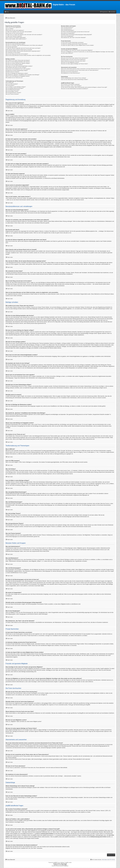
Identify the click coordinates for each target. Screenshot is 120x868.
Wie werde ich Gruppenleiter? (68, 33)
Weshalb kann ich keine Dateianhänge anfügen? (17, 70)
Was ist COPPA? (10, 29)
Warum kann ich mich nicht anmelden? (14, 33)
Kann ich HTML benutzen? (12, 84)
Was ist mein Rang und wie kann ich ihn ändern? (17, 54)
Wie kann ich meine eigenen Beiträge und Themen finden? (75, 64)
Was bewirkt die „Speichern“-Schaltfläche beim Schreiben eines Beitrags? (22, 75)
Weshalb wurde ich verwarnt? (12, 72)
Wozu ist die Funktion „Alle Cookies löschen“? (16, 39)
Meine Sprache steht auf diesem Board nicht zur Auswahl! (19, 50)
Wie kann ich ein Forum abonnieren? (70, 72)
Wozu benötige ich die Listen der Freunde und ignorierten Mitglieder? (77, 50)
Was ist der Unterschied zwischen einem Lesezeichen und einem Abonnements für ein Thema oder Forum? (86, 69)
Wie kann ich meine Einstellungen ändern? (15, 44)
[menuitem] (7, 12)
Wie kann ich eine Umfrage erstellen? (14, 65)
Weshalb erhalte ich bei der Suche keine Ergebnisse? (73, 59)
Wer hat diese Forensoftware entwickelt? (70, 84)
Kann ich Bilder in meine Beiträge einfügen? (16, 87)
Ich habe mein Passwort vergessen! (14, 36)
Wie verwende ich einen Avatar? (13, 52)
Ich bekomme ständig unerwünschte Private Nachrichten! (74, 44)
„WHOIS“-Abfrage (10, 832)
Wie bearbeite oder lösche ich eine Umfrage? (16, 68)
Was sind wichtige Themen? (12, 91)
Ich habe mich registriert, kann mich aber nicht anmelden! (19, 32)
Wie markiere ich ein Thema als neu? (14, 78)
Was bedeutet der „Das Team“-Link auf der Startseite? (73, 37)
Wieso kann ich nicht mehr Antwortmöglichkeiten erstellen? (19, 66)
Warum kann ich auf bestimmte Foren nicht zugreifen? (18, 69)
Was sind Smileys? (10, 85)
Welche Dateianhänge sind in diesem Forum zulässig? (74, 78)
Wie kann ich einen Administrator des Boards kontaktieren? (75, 89)
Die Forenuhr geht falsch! (11, 47)
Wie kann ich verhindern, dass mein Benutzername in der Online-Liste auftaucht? (24, 45)
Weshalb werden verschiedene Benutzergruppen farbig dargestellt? (76, 35)
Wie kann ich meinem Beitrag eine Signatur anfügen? (18, 63)
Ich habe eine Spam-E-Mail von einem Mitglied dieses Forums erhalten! (77, 45)
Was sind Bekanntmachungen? (13, 90)
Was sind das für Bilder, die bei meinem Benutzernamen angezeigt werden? (23, 51)
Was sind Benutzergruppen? (68, 30)
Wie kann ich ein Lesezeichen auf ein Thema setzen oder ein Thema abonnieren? (80, 70)
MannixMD (64, 865)
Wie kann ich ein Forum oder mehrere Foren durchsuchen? (75, 58)
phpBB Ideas (77, 821)
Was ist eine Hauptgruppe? (67, 36)
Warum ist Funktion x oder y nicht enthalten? (71, 86)
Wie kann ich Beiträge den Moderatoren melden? (17, 73)
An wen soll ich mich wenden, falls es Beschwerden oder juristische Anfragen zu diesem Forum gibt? (84, 87)
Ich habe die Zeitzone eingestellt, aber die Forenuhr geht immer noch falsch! (23, 48)
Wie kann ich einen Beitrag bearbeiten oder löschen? (18, 62)
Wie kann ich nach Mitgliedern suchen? (70, 62)
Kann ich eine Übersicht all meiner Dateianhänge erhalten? (75, 79)
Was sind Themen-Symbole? (12, 94)
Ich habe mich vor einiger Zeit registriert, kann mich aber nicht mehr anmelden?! (24, 35)
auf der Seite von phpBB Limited (50, 812)
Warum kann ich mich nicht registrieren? (15, 30)
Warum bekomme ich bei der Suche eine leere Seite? (73, 61)
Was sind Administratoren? (67, 27)
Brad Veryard (64, 864)
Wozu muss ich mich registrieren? (13, 27)
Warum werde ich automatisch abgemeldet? (16, 37)
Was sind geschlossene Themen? (13, 93)
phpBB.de (105, 253)
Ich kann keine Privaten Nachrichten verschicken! (72, 42)
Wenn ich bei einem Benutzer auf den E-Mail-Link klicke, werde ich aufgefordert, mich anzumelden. (28, 55)
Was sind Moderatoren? (67, 29)
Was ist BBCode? (10, 82)
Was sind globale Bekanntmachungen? (15, 88)
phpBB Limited (94, 253)
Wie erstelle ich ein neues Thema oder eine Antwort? (18, 60)
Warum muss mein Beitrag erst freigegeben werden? (18, 76)
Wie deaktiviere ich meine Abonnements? (71, 73)
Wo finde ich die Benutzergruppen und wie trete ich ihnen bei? (75, 32)
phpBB (55, 863)
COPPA (88, 141)
